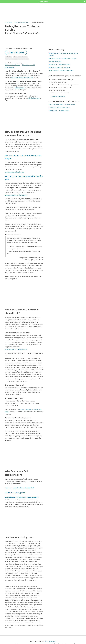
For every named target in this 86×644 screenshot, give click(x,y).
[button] (84, 2)
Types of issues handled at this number (61, 71)
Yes (46, 641)
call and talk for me (25, 409)
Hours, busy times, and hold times (59, 68)
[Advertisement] (24, 116)
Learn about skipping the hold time (16, 195)
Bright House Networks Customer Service (62, 104)
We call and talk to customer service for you (62, 58)
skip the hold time (34, 98)
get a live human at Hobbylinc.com (22, 78)
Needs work (53, 641)
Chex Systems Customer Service (59, 110)
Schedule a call (10, 67)
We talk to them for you (12, 65)
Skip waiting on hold (28, 65)
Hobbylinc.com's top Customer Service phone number (63, 54)
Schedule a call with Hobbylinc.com (16, 350)
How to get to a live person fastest (59, 64)
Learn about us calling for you (14, 172)
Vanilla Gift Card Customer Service (59, 107)
